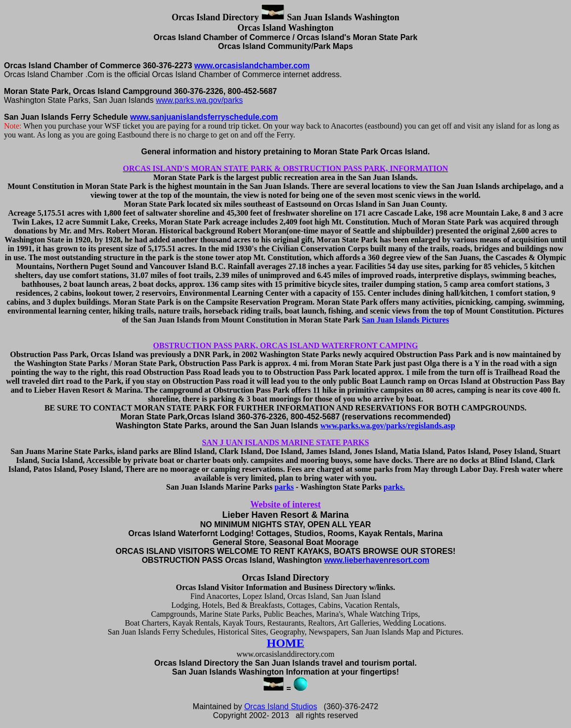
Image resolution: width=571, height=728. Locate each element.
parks (284, 487)
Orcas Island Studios (281, 706)
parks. (394, 487)
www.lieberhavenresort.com (377, 560)
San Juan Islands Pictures (405, 320)
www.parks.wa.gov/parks (199, 100)
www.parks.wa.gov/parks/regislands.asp (388, 426)
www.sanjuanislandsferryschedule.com (204, 117)
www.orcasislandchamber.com (252, 66)
